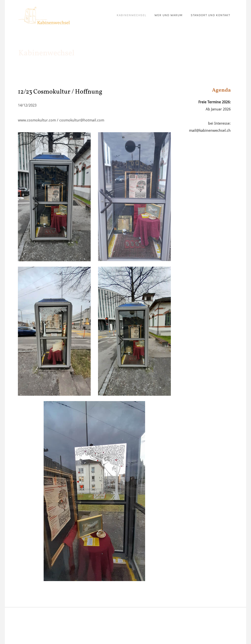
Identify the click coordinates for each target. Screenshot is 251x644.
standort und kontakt (210, 15)
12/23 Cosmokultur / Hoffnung (60, 92)
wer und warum (169, 15)
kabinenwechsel (132, 15)
